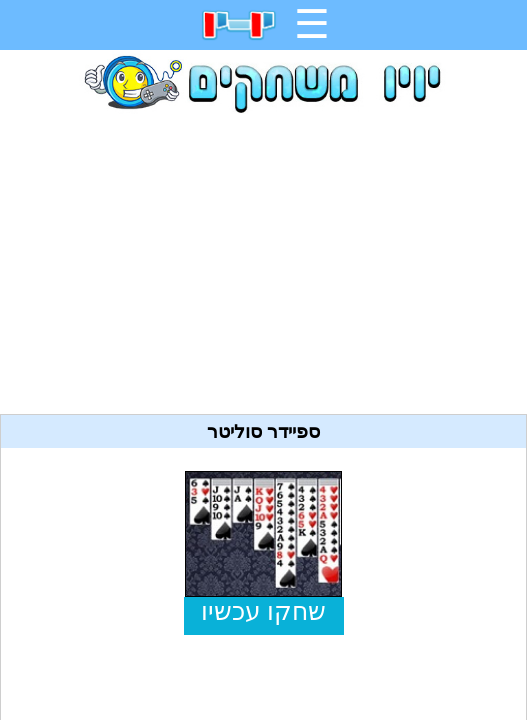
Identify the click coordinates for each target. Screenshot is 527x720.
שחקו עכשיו (263, 611)
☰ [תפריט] (312, 24)
